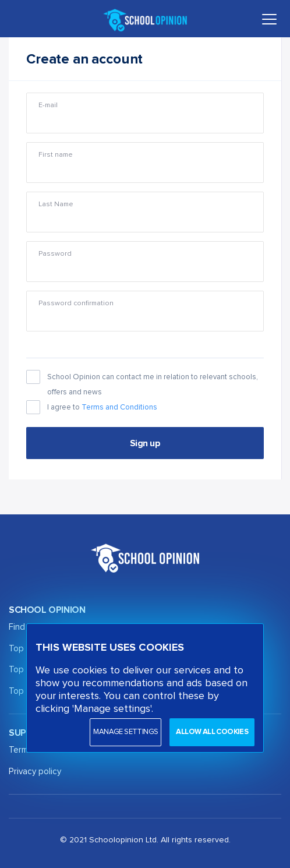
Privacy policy (35, 772)
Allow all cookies (212, 732)
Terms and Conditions (119, 407)
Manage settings (125, 732)
